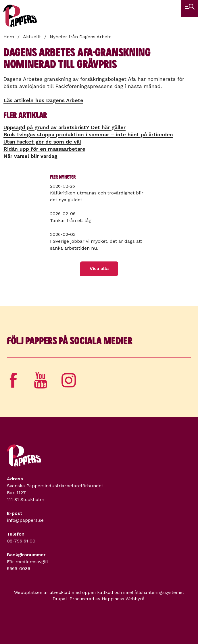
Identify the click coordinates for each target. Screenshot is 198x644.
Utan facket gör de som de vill (42, 142)
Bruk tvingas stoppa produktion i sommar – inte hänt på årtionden (88, 134)
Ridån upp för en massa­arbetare (44, 149)
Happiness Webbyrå (123, 599)
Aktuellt (32, 37)
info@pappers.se (25, 520)
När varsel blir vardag (30, 156)
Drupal (60, 599)
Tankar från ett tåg (71, 220)
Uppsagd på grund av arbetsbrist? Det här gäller (65, 127)
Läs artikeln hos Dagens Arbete (43, 100)
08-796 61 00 (21, 541)
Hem (9, 37)
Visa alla (99, 269)
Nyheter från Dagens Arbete (81, 37)
